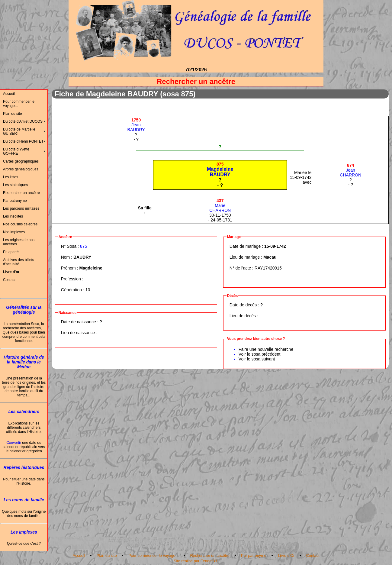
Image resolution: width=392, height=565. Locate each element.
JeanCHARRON (350, 170)
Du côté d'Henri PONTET (23, 141)
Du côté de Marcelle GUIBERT (19, 131)
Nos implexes (14, 232)
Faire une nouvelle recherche (266, 349)
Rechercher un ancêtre (21, 193)
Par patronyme (15, 201)
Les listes (11, 177)
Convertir (14, 443)
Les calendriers (24, 412)
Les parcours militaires (21, 208)
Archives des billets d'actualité (19, 262)
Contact (9, 280)
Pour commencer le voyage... (19, 104)
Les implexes (24, 532)
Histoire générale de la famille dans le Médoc (24, 362)
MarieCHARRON (220, 205)
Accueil (9, 94)
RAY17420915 (268, 268)
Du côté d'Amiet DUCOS (23, 121)
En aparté (11, 252)
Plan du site (13, 114)
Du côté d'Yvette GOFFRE (16, 151)
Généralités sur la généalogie (24, 310)
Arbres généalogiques (21, 169)
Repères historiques (24, 467)
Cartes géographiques (21, 161)
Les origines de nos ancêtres (19, 242)
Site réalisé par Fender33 (195, 561)
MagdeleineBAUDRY (220, 169)
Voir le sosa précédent (260, 354)
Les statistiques (16, 185)
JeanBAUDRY (136, 125)
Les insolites (13, 216)
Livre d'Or (286, 555)
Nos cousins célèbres (20, 224)
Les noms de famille (24, 500)
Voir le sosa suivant (257, 359)
